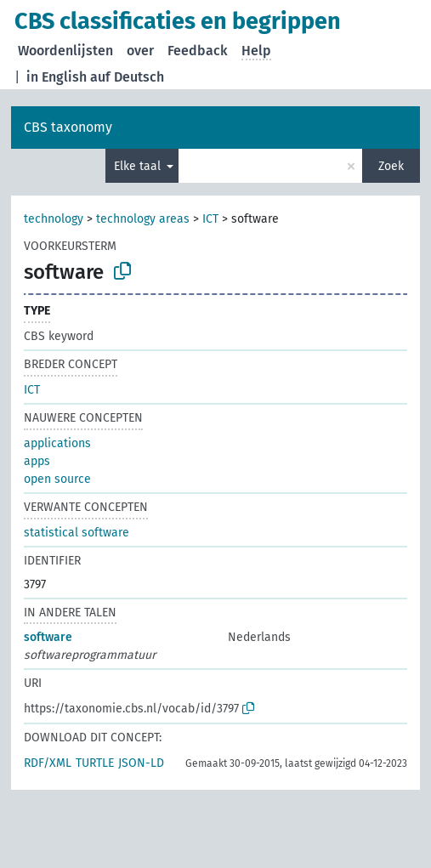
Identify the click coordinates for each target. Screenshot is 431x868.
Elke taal (139, 166)
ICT (210, 219)
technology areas (143, 219)
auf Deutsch (127, 77)
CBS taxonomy (68, 127)
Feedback (198, 51)
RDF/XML (48, 763)
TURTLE (95, 763)
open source (57, 479)
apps (37, 461)
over (140, 51)
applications (57, 443)
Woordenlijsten (65, 51)
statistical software (77, 533)
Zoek (391, 166)
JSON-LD (141, 763)
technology (54, 219)
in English (57, 77)
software (48, 637)
